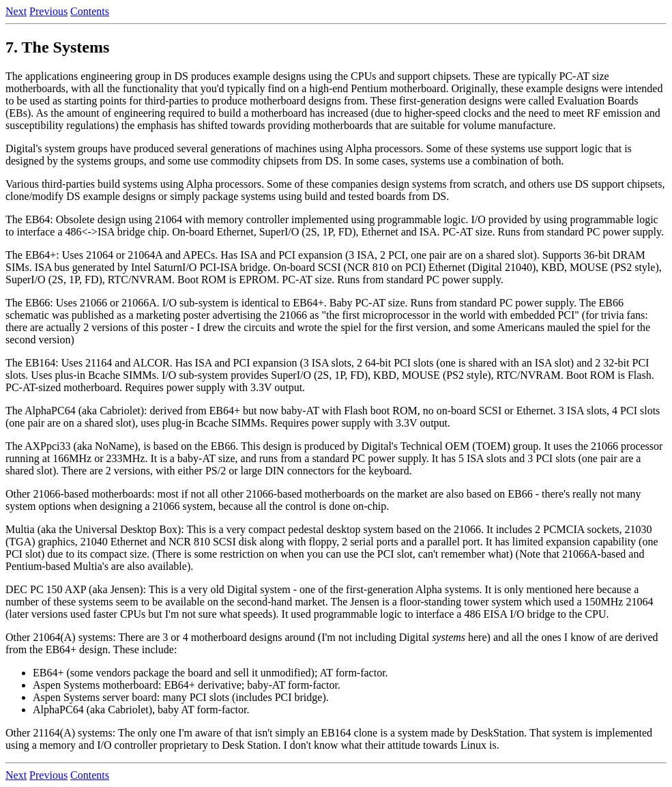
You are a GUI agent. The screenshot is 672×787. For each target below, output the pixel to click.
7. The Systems (57, 47)
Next (16, 11)
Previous (48, 11)
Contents (90, 11)
